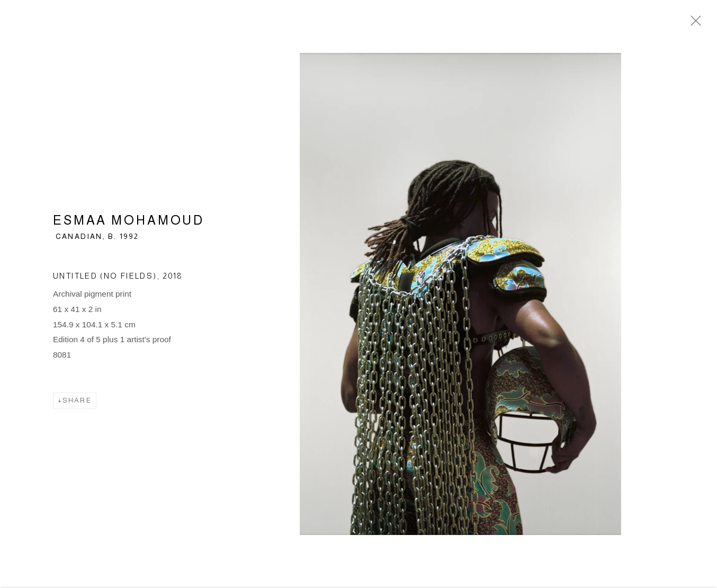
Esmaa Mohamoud (129, 222)
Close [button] (693, 24)
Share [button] (77, 402)
